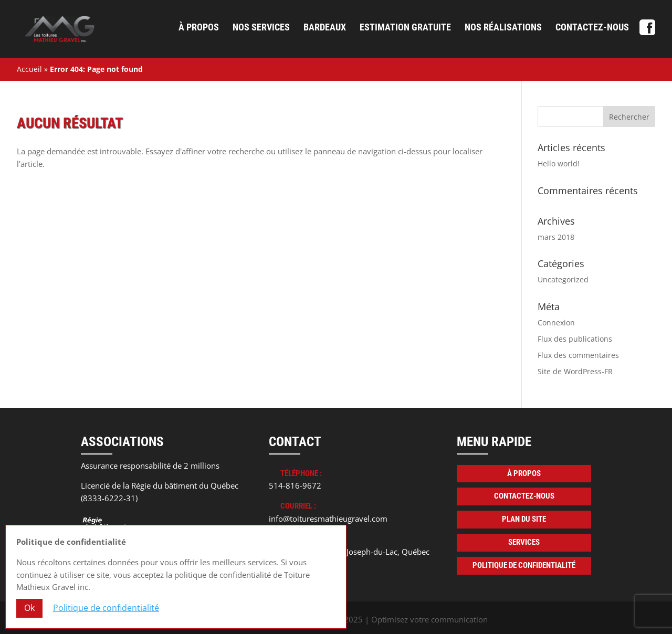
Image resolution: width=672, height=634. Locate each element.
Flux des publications (575, 339)
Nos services (261, 28)
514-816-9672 (295, 485)
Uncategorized (563, 279)
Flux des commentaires (578, 355)
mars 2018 (556, 237)
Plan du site (524, 519)
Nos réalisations (503, 28)
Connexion (556, 323)
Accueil (29, 69)
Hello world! (559, 163)
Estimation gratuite (405, 28)
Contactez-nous (592, 28)
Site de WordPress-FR (575, 371)
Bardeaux (325, 28)
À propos (199, 28)
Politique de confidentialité (524, 565)
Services (524, 542)
